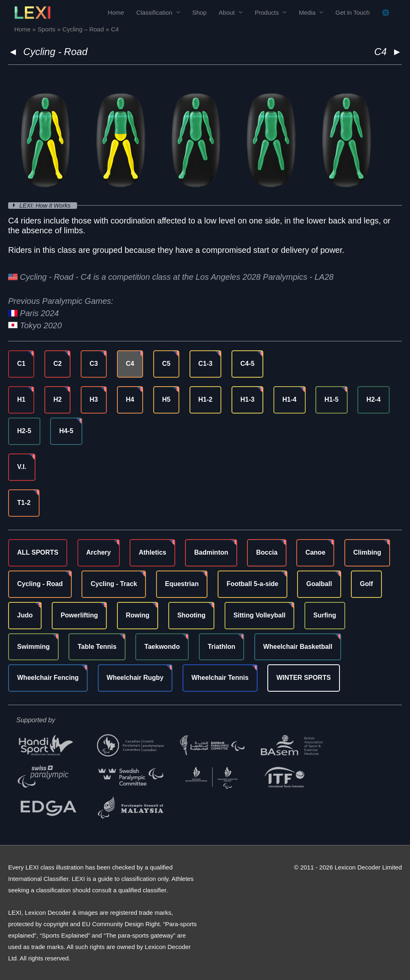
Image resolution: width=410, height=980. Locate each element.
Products (267, 12)
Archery (99, 552)
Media (307, 12)
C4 (130, 364)
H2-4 (374, 399)
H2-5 (24, 431)
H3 (94, 399)
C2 (57, 364)
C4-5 (248, 364)
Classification (154, 12)
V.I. (22, 467)
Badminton (211, 552)
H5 (166, 399)
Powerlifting (79, 615)
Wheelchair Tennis (220, 678)
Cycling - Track (114, 584)
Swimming (33, 646)
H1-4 (290, 399)
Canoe (315, 552)
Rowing (138, 615)
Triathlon (222, 646)
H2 (57, 399)
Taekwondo (162, 646)
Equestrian (182, 584)
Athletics (152, 552)
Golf (366, 584)
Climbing (367, 552)
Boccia (267, 552)
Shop (199, 12)
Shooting (191, 615)
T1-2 (24, 503)
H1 (21, 399)
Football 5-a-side (252, 584)
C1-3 (206, 364)
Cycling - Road (55, 52)
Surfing (325, 615)
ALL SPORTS (38, 552)
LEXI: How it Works (47, 205)
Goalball (319, 584)
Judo (25, 615)
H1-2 (206, 399)
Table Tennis (97, 646)
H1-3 (248, 399)
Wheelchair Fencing (48, 678)
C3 (94, 364)
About (227, 12)
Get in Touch (353, 12)
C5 (166, 364)
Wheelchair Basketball (298, 646)
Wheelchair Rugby (135, 678)
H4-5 (66, 431)
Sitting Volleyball (260, 615)
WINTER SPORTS (303, 678)
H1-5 (332, 399)
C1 (21, 364)
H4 (130, 399)
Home (116, 12)
